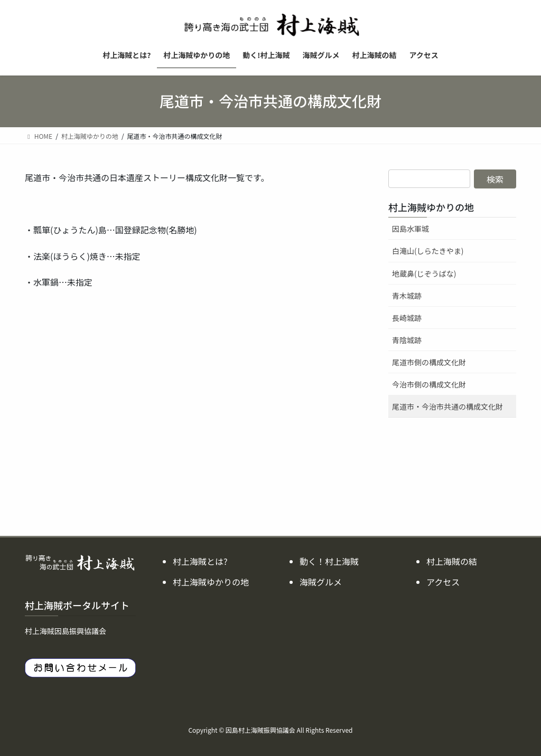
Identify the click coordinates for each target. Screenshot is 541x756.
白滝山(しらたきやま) (428, 251)
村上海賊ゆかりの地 (431, 207)
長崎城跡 (407, 318)
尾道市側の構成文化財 (429, 362)
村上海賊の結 (452, 561)
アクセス (443, 582)
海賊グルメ (321, 582)
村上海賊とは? (200, 561)
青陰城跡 (407, 340)
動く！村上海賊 (329, 561)
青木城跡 (407, 296)
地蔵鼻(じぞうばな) (424, 273)
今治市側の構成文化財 (429, 384)
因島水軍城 (411, 229)
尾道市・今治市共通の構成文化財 (447, 407)
